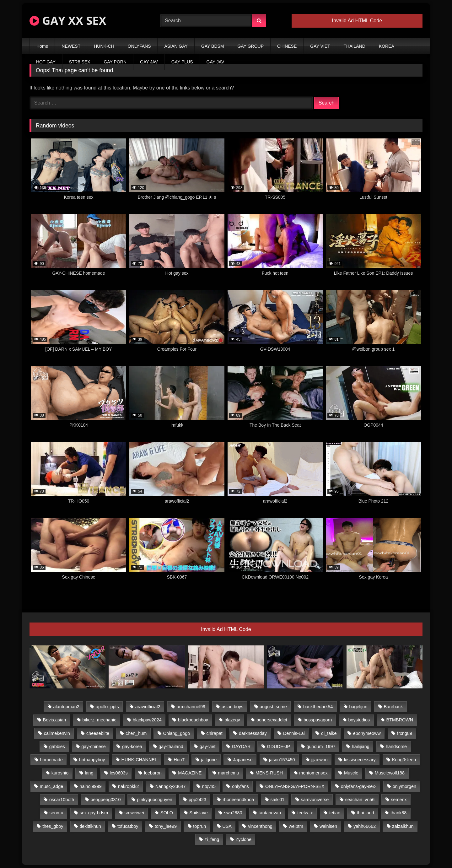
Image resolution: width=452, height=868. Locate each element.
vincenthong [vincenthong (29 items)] (260, 826)
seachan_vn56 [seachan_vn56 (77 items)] (360, 800)
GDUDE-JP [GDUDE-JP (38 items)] (279, 747)
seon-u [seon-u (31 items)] (56, 813)
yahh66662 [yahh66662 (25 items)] (365, 826)
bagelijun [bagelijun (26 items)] (358, 707)
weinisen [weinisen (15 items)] (328, 826)
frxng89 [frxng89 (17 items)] (405, 733)
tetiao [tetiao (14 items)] (335, 813)
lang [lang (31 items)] (89, 773)
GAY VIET (320, 46)
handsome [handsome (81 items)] (396, 747)
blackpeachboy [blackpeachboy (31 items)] (193, 720)
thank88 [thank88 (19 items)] (398, 813)
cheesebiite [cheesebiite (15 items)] (98, 733)
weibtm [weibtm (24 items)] (296, 826)
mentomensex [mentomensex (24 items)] (313, 773)
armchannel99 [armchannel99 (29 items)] (191, 707)
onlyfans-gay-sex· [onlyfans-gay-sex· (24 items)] (359, 786)
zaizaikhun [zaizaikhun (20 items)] (403, 826)
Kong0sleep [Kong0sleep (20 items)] (404, 760)
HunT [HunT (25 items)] (179, 760)
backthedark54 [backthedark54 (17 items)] (318, 707)
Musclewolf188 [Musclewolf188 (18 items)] (390, 773)
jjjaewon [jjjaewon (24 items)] (320, 760)
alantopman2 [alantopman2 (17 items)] (66, 707)
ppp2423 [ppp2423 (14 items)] (197, 800)
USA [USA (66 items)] (227, 826)
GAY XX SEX (68, 21)
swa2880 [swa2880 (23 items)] (233, 813)
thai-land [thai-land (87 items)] (366, 813)
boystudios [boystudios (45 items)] (359, 720)
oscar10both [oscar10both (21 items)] (62, 800)
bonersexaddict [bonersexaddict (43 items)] (272, 720)
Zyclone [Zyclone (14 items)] (244, 839)
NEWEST (71, 46)
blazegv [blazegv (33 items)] (232, 720)
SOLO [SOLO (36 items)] (167, 813)
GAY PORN (115, 62)
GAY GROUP (251, 46)
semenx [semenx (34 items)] (399, 800)
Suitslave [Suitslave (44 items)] (198, 813)
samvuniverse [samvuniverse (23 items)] (315, 800)
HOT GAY (46, 62)
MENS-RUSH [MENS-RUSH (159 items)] (269, 773)
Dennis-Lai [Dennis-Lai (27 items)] (294, 733)
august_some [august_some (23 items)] (273, 707)
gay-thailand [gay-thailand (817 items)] (171, 747)
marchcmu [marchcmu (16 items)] (229, 773)
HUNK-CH (104, 46)
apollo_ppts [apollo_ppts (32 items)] (107, 707)
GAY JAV (149, 62)
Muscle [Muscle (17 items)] (351, 773)
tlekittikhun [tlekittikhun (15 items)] (90, 826)
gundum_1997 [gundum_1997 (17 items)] (321, 747)
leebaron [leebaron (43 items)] (153, 773)
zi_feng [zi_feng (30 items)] (212, 839)
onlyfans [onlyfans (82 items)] (240, 786)
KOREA (387, 46)
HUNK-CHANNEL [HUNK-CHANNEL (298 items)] (139, 760)
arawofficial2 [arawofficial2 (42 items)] (148, 707)
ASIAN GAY (176, 46)
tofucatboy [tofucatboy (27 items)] (128, 826)
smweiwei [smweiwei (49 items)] (134, 813)
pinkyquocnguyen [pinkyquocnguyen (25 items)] (155, 800)
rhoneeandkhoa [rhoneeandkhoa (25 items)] (238, 800)
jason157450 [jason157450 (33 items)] (282, 760)
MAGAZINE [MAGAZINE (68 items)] (190, 773)
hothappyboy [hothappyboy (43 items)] (92, 760)
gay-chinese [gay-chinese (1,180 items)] (94, 747)
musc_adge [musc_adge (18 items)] (51, 786)
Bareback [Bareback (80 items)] (393, 707)
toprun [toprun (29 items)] (199, 826)
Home (42, 46)
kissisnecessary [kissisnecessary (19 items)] (360, 760)
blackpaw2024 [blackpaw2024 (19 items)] (147, 720)
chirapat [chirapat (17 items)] (214, 733)
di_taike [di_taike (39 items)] (329, 733)
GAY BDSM (213, 46)
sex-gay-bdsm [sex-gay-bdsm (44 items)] (94, 813)
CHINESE (287, 46)
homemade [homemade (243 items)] (51, 760)
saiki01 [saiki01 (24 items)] (277, 800)
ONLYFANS (139, 46)
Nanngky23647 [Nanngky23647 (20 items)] (171, 786)
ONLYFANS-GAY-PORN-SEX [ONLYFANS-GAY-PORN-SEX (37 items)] (295, 786)
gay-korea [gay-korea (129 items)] (132, 747)
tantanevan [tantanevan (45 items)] (270, 813)
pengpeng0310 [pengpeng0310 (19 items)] (105, 800)
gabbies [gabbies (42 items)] (57, 747)
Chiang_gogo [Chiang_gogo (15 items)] (177, 733)
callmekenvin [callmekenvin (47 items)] (57, 733)
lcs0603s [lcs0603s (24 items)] (119, 773)
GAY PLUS (182, 62)
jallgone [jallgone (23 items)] (209, 760)
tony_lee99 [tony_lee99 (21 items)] (166, 826)
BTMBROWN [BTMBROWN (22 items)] (400, 720)
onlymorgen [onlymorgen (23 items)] (404, 786)
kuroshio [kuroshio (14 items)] (60, 773)
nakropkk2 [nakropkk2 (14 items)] (128, 786)
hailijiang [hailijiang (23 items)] (361, 747)
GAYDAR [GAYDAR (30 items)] (241, 747)
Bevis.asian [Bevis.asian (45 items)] (55, 720)
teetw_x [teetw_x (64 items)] (305, 813)
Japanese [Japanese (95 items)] (243, 760)
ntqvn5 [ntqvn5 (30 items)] (209, 786)
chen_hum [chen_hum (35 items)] (136, 733)
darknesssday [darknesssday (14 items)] (253, 733)
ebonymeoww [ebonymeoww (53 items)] (367, 733)
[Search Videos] (206, 21)
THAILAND (355, 46)
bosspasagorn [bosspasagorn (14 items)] (318, 720)
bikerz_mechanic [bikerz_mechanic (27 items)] (99, 720)
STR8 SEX (80, 62)
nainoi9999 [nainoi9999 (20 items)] (90, 786)
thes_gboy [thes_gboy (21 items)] (53, 826)
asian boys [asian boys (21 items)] (232, 707)
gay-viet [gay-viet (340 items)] (207, 747)
